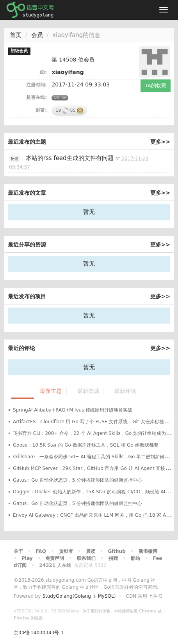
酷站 (135, 558)
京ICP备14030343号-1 (39, 633)
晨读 (91, 551)
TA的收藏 (156, 85)
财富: (41, 110)
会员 (37, 35)
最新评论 (125, 391)
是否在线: (36, 97)
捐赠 (113, 558)
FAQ (41, 551)
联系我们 (86, 558)
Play (27, 558)
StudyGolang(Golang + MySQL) (79, 596)
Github (117, 551)
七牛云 (156, 596)
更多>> (160, 142)
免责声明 (55, 558)
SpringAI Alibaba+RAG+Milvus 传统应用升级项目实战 (73, 410)
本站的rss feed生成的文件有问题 (70, 158)
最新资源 (88, 391)
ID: (43, 72)
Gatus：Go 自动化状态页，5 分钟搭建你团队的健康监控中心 (77, 480)
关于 (18, 551)
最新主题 (51, 391)
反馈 (14, 159)
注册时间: (36, 85)
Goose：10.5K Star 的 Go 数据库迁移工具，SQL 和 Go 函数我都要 (86, 445)
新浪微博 (148, 551)
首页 (16, 35)
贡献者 (66, 551)
